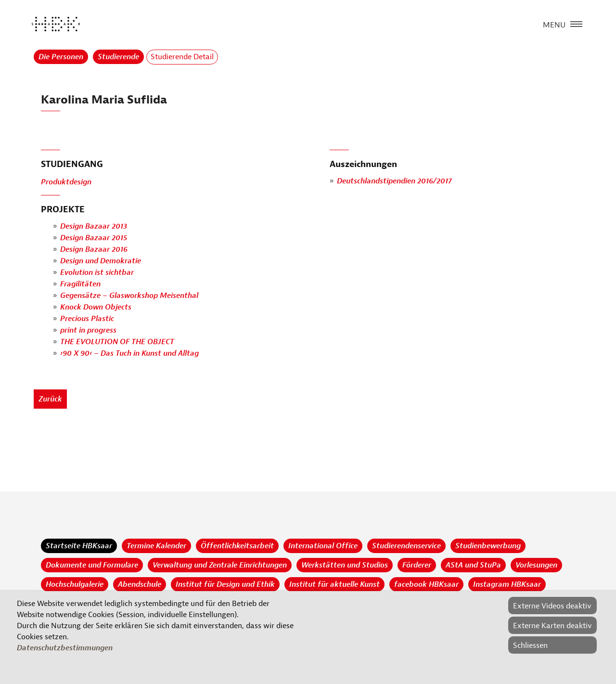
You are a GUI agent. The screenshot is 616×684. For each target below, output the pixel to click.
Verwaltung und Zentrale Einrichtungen (220, 565)
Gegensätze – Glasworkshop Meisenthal (129, 296)
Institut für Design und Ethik (225, 584)
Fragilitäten (80, 284)
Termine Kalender (156, 546)
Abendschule (140, 584)
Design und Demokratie (101, 261)
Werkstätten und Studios (345, 565)
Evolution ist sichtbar (97, 272)
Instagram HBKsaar (507, 584)
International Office (323, 546)
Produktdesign (66, 182)
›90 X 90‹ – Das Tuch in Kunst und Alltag (129, 353)
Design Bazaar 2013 (94, 226)
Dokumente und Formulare (92, 565)
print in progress (88, 330)
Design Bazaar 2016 (94, 249)
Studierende (118, 57)
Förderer (417, 565)
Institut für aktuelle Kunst (334, 584)
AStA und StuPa (473, 565)
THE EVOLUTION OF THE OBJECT (117, 342)
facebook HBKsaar (426, 584)
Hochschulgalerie (75, 584)
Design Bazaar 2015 (94, 238)
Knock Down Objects (96, 307)
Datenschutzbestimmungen (65, 648)
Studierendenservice (406, 546)
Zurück (50, 399)
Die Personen (61, 57)
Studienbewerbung (488, 546)
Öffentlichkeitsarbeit (237, 546)
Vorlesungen (536, 565)
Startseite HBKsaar (79, 546)
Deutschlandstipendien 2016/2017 (394, 181)
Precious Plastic (87, 319)
